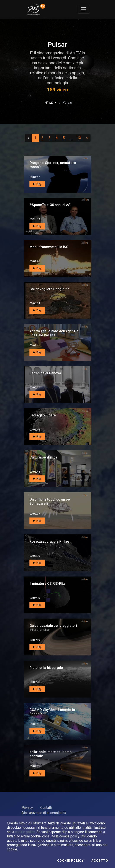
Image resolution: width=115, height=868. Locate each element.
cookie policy (25, 832)
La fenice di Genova (45, 373)
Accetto (100, 861)
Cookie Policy (70, 861)
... (72, 138)
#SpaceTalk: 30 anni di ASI (50, 205)
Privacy (27, 808)
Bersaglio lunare (43, 415)
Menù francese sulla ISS (49, 247)
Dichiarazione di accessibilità (44, 813)
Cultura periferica (43, 457)
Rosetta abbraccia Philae (49, 541)
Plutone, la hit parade (46, 668)
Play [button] (37, 184)
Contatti (46, 808)
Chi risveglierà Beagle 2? (49, 289)
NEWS (49, 103)
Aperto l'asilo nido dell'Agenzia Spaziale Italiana (54, 333)
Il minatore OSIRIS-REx (47, 584)
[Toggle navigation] (84, 9)
